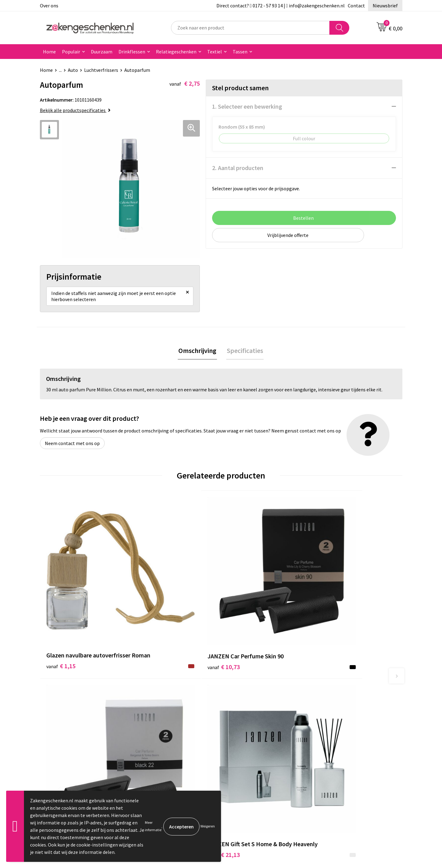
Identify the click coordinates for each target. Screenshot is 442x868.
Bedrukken (150, 729)
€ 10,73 (153, 598)
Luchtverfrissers (101, 70)
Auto (73, 70)
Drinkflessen (132, 52)
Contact (356, 6)
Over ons (49, 6)
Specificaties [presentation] (244, 353)
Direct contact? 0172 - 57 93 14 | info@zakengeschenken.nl (281, 6)
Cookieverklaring (336, 710)
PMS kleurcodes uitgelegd (166, 738)
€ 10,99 (244, 607)
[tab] (198, 353)
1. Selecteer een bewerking (247, 106)
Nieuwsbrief (385, 6)
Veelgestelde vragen (160, 757)
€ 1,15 (61, 607)
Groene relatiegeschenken (167, 719)
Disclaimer (330, 729)
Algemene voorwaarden (343, 701)
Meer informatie (153, 826)
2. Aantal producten (238, 168)
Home (49, 52)
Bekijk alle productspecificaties (75, 110)
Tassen (240, 52)
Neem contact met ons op (72, 446)
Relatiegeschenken (176, 52)
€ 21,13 (334, 607)
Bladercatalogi (154, 701)
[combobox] (250, 28)
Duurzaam (102, 52)
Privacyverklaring (337, 719)
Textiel (215, 52)
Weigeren (208, 826)
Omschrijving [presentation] (198, 353)
